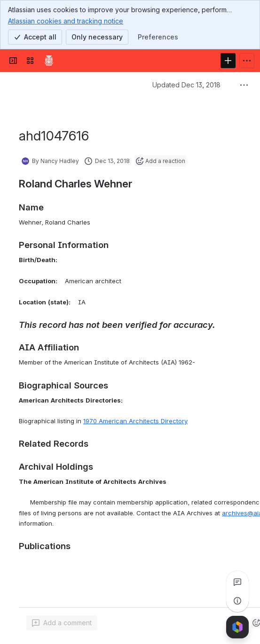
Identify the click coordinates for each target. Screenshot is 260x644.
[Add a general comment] (62, 623)
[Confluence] (49, 61)
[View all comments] (237, 582)
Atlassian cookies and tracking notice (66, 21)
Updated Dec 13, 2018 (186, 85)
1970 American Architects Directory (135, 421)
